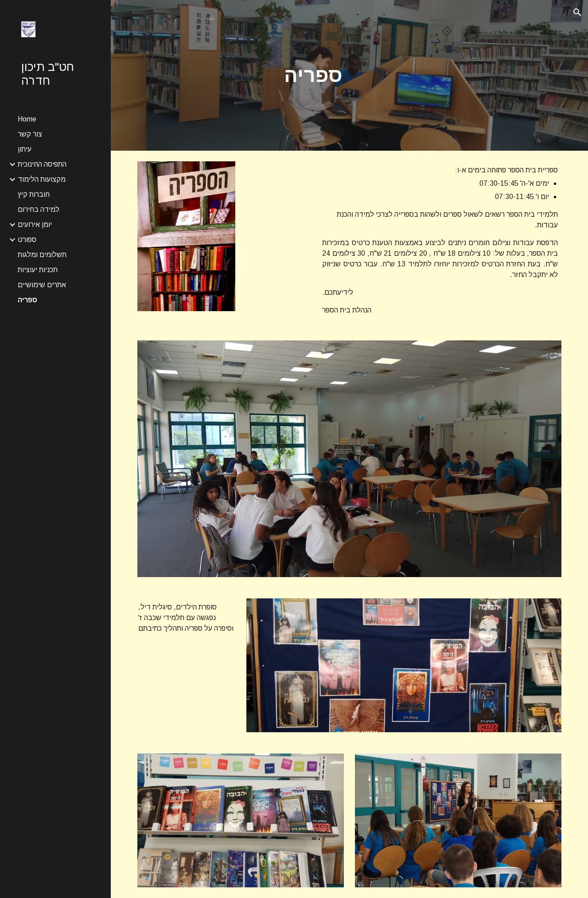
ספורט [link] (27, 240)
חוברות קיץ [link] (34, 194)
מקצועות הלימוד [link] (42, 179)
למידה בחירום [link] (39, 209)
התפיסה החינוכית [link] (42, 164)
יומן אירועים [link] (35, 224)
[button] (577, 12)
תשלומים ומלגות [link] (42, 255)
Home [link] (27, 119)
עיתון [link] (25, 149)
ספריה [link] (27, 300)
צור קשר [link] (30, 134)
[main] (313, 76)
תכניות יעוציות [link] (38, 270)
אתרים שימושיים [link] (42, 285)
